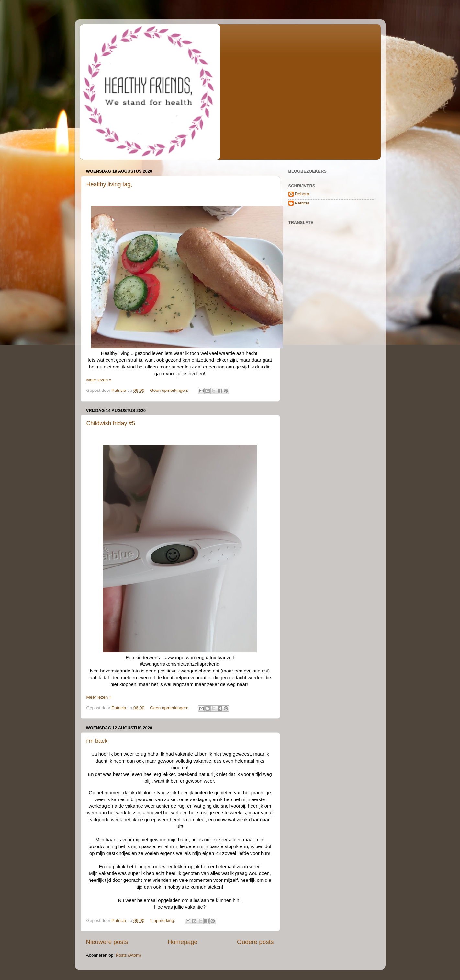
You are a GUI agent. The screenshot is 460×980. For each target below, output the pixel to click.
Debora (302, 194)
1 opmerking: (163, 921)
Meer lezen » (99, 380)
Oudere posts (255, 942)
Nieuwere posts (107, 942)
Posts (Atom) (129, 955)
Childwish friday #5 (111, 423)
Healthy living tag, (109, 184)
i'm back (97, 741)
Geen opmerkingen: (170, 390)
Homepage (183, 942)
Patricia (302, 203)
